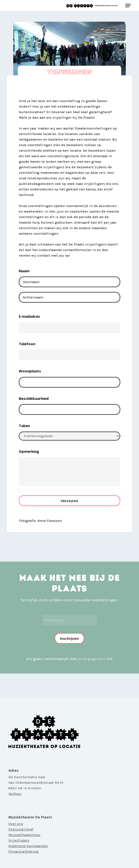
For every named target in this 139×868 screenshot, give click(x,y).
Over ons (16, 824)
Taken (24, 426)
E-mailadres (29, 316)
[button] (128, 6)
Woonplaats (30, 371)
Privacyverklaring (23, 851)
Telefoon (27, 344)
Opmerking (29, 451)
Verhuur (15, 794)
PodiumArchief (21, 829)
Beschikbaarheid (34, 398)
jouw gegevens (92, 659)
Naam (24, 271)
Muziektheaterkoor (24, 835)
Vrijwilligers (19, 840)
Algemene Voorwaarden (28, 846)
